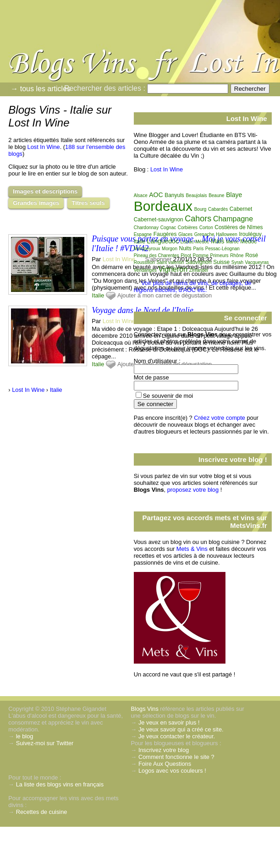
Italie (98, 295)
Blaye (234, 195)
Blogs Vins (145, 709)
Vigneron (173, 269)
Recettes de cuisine (42, 812)
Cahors (198, 219)
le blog (25, 736)
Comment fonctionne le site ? (176, 757)
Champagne (233, 219)
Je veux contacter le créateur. (177, 736)
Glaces (185, 234)
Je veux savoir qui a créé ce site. (181, 729)
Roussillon (144, 262)
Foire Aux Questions (165, 764)
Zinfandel (199, 270)
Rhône (237, 255)
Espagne (143, 234)
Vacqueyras (257, 262)
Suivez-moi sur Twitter (45, 743)
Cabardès (218, 209)
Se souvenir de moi (168, 396)
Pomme (201, 255)
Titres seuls (88, 203)
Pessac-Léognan (222, 249)
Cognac (168, 228)
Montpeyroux (147, 249)
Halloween (227, 234)
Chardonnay (146, 228)
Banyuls (174, 195)
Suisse (221, 262)
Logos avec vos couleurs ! (172, 771)
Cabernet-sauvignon (159, 220)
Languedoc (163, 241)
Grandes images (36, 203)
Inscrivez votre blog (164, 750)
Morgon (170, 249)
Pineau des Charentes (156, 255)
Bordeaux (163, 206)
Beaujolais (196, 195)
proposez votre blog (193, 490)
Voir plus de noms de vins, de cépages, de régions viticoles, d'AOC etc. (193, 286)
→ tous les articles (41, 89)
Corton (206, 228)
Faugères (165, 234)
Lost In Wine (44, 147)
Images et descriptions (45, 191)
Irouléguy (250, 234)
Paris (198, 249)
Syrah (237, 262)
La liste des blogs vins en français (60, 784)
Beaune (216, 195)
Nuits (185, 248)
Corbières (188, 228)
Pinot (186, 255)
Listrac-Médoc (195, 242)
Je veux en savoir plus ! (169, 722)
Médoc (248, 242)
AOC (156, 195)
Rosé (252, 255)
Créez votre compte (220, 418)
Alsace (141, 195)
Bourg (200, 209)
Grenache (204, 234)
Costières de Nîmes (239, 227)
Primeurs (220, 255)
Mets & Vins (192, 549)
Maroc (232, 242)
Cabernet (241, 209)
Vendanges (145, 270)
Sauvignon (199, 262)
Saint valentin (170, 262)
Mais (218, 241)
